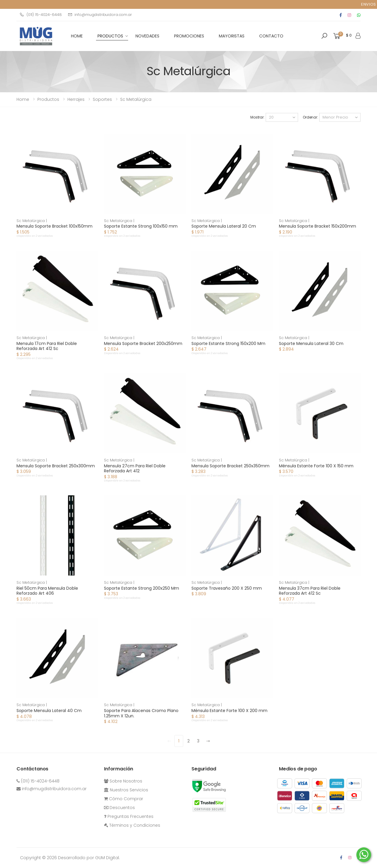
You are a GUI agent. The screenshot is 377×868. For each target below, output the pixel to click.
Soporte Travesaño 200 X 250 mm (227, 588)
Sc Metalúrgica (136, 99)
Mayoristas (232, 36)
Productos (110, 36)
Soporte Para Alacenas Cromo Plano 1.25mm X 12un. (141, 713)
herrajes (76, 99)
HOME (77, 36)
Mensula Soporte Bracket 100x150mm (54, 226)
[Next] (208, 741)
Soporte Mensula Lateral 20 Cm (224, 226)
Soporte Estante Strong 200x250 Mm (142, 588)
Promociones (189, 36)
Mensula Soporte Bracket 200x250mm (143, 343)
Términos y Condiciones (132, 825)
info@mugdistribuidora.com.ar (100, 15)
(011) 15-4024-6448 (41, 15)
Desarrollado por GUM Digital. (89, 858)
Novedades (147, 36)
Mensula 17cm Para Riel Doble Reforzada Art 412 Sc (47, 346)
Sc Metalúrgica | (32, 221)
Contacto (271, 36)
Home (23, 99)
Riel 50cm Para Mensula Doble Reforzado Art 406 (47, 591)
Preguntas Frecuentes (129, 816)
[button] (324, 36)
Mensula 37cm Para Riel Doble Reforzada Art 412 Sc (310, 591)
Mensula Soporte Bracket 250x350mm (230, 466)
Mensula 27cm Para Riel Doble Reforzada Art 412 (135, 468)
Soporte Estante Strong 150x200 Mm (228, 343)
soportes (102, 99)
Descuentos (119, 808)
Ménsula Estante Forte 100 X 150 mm (316, 466)
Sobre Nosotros (123, 781)
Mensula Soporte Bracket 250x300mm (56, 466)
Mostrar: (257, 117)
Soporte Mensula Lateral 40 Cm (49, 711)
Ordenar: (310, 117)
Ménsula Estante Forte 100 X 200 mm (229, 711)
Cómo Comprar (124, 799)
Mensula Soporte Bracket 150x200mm (318, 226)
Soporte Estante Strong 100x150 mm (141, 226)
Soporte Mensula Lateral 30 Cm (311, 343)
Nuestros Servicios (126, 790)
